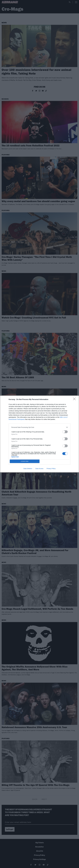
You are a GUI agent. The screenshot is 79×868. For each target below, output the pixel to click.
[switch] (65, 432)
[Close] (75, 400)
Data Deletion (28, 469)
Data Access (39, 469)
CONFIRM (25, 461)
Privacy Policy (51, 469)
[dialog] (39, 434)
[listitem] (39, 427)
